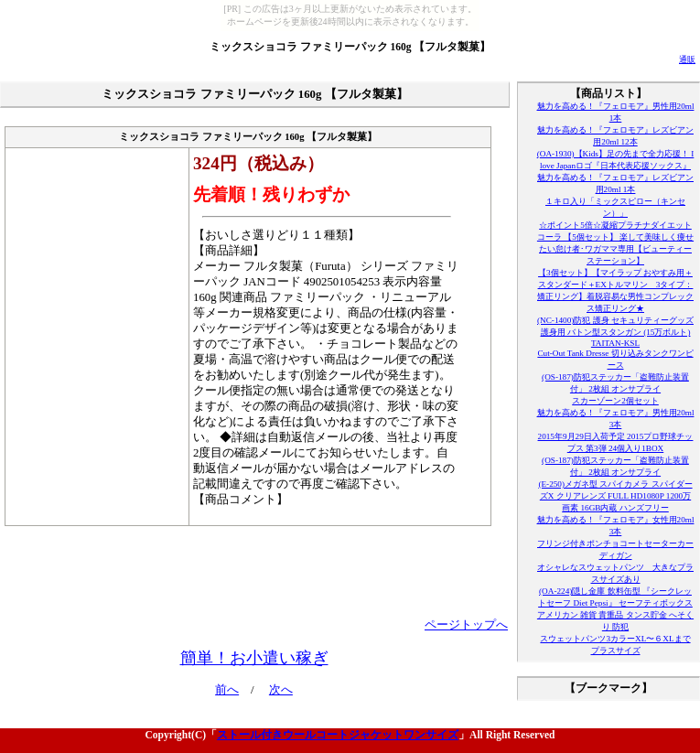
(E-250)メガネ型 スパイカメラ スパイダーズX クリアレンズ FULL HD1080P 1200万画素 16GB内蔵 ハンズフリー (615, 496)
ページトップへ (466, 625)
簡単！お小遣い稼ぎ (254, 658)
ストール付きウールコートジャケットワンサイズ (338, 735)
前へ (227, 690)
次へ (281, 690)
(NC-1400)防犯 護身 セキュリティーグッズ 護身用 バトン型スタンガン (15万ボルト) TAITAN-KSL (615, 332)
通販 (687, 59)
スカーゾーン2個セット (615, 401)
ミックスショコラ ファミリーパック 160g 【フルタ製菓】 (350, 47)
